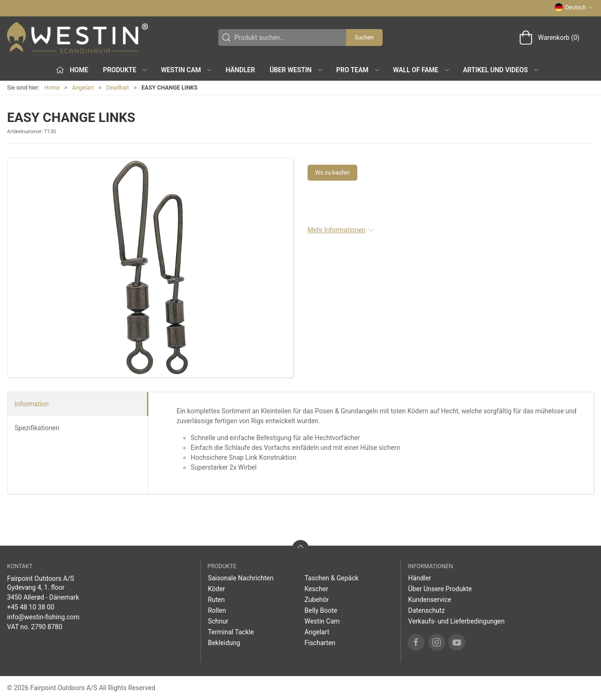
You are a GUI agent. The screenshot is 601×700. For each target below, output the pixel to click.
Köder (217, 589)
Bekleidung (224, 643)
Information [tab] (32, 404)
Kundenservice (430, 600)
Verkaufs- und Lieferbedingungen (456, 621)
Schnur (218, 621)
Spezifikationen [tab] (37, 428)
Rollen (217, 610)
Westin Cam (322, 621)
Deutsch (574, 8)
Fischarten (320, 643)
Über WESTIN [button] (297, 70)
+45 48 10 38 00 (31, 607)
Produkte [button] (125, 70)
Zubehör (316, 600)
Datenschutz (426, 610)
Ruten (216, 600)
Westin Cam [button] (187, 70)
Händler (240, 70)
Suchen (364, 38)
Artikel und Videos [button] (501, 70)
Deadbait (118, 88)
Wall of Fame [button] (422, 70)
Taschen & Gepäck (331, 578)
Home (52, 88)
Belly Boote (321, 610)
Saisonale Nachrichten (241, 578)
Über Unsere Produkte (440, 589)
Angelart (83, 88)
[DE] (77, 38)
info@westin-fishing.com (43, 617)
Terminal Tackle (231, 632)
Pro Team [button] (358, 70)
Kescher (316, 589)
